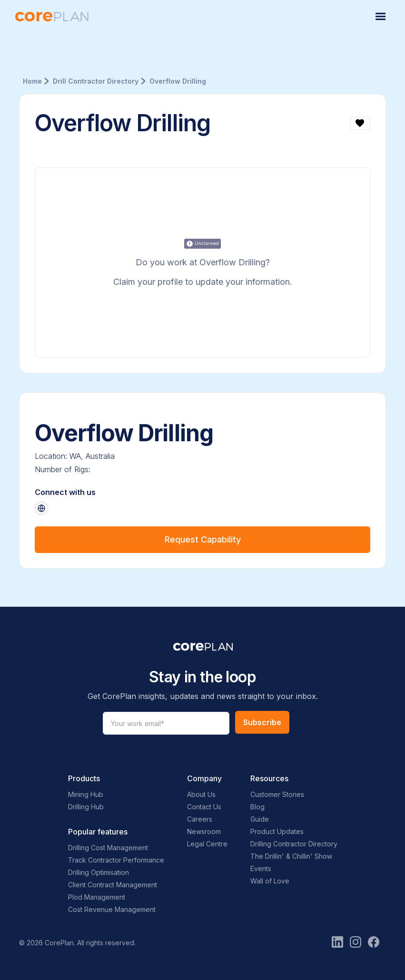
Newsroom (204, 831)
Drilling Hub (86, 807)
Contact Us (204, 807)
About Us (201, 794)
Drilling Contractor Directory (294, 844)
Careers (200, 819)
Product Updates (277, 831)
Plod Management (97, 897)
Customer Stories (277, 794)
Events (261, 868)
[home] (52, 17)
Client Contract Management (113, 885)
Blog (257, 807)
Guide (260, 819)
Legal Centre (207, 844)
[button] (381, 17)
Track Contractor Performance (116, 860)
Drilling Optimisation (99, 872)
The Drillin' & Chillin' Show (291, 856)
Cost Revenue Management (112, 909)
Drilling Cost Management (108, 848)
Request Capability (203, 539)
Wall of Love (270, 881)
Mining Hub (86, 794)
